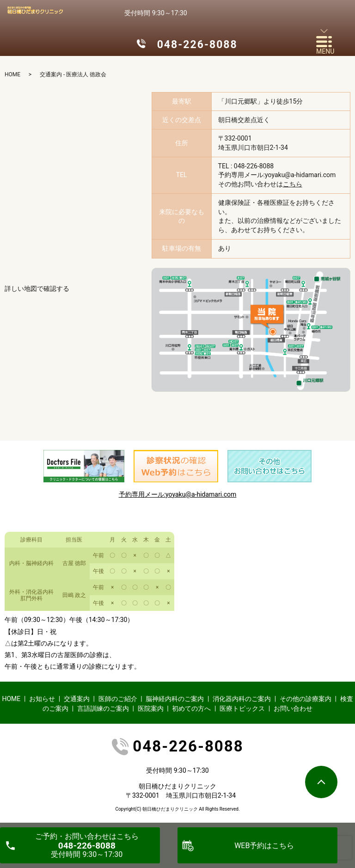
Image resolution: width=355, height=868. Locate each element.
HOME (12, 74)
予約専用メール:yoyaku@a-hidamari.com (178, 494)
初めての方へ (191, 708)
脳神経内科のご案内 (175, 699)
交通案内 (77, 699)
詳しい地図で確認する (37, 289)
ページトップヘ (321, 782)
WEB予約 (264, 846)
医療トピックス (242, 708)
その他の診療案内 (306, 699)
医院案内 (151, 708)
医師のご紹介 (118, 699)
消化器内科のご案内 (242, 699)
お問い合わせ (293, 708)
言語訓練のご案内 (103, 708)
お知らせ (42, 699)
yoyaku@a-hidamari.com (300, 175)
